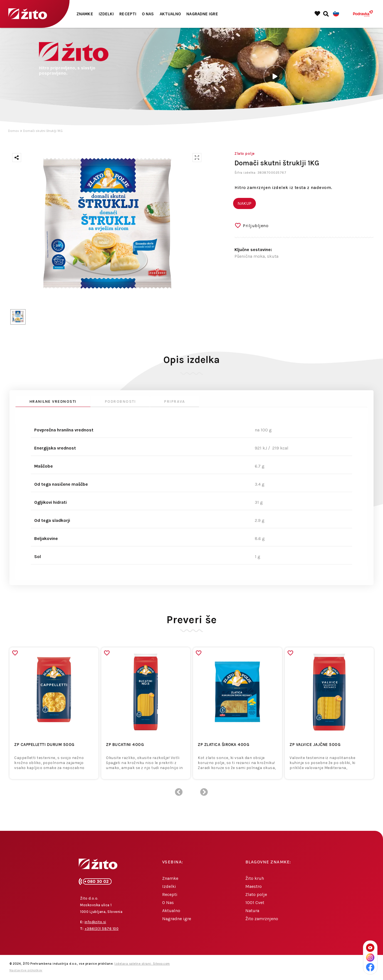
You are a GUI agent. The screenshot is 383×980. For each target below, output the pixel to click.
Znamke (85, 14)
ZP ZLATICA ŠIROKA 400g (223, 745)
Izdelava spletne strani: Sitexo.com (142, 964)
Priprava (175, 401)
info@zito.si (95, 922)
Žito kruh (255, 878)
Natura (252, 911)
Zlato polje (256, 894)
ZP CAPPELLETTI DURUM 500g (44, 745)
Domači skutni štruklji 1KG (43, 131)
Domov (13, 131)
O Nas (148, 14)
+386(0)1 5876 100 (102, 929)
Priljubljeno (256, 226)
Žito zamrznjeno (262, 919)
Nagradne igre (202, 14)
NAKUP (244, 203)
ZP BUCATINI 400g (125, 745)
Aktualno (170, 14)
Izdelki (106, 14)
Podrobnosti (120, 401)
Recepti (128, 14)
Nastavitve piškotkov (26, 970)
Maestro (254, 886)
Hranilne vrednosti (53, 401)
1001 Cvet (255, 902)
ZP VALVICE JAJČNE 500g (315, 745)
